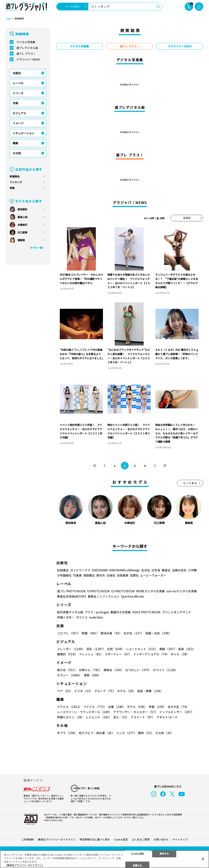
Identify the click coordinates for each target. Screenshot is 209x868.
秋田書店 (63, 571)
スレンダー (71, 649)
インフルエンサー (177, 712)
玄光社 (146, 571)
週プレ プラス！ (26, 54)
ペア (65, 691)
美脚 (168, 649)
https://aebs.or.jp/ (53, 820)
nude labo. (96, 618)
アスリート (143, 718)
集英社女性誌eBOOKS (72, 597)
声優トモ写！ (66, 618)
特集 (12, 188)
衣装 (15, 103)
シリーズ (18, 93)
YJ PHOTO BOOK (98, 592)
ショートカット (142, 649)
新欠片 (101, 576)
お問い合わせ (161, 839)
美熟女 (114, 670)
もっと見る (190, 484)
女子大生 (178, 707)
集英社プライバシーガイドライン (57, 839)
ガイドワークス (80, 571)
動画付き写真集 (121, 613)
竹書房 (77, 576)
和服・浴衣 (158, 634)
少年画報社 (64, 576)
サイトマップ (180, 839)
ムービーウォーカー (153, 576)
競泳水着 (111, 634)
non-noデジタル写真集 (182, 592)
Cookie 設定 (121, 839)
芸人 (121, 718)
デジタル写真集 (26, 42)
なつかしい (138, 670)
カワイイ (165, 670)
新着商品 (15, 176)
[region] (104, 859)
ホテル (126, 691)
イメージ (18, 123)
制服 (90, 634)
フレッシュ (91, 655)
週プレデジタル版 (27, 48)
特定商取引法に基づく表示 (95, 839)
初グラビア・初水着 (97, 733)
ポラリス (82, 618)
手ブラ (67, 733)
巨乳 (96, 649)
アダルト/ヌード (167, 718)
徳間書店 (89, 576)
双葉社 (134, 576)
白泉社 (111, 576)
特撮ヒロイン (71, 718)
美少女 (67, 670)
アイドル (95, 707)
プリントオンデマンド (177, 613)
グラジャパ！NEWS (28, 59)
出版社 (17, 73)
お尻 (116, 649)
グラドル (70, 707)
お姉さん (90, 670)
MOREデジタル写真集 (151, 592)
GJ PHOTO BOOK (123, 592)
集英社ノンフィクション (104, 597)
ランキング (16, 182)
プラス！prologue (97, 613)
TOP (8, 19)
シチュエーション (24, 133)
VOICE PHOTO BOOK (146, 613)
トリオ (83, 691)
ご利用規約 (28, 839)
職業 (15, 143)
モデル (137, 707)
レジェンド (99, 718)
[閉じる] (203, 859)
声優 (157, 707)
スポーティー (118, 655)
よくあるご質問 (141, 839)
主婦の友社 (179, 571)
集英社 (166, 571)
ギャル (180, 655)
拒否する (164, 853)
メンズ (126, 733)
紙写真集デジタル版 (70, 613)
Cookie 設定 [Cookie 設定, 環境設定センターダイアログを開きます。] (137, 853)
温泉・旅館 (150, 691)
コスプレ (69, 634)
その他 (17, 153)
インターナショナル (151, 655)
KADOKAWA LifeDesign (125, 571)
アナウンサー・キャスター (135, 712)
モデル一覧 (36, 248)
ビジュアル (19, 113)
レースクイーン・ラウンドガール (84, 712)
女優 (117, 707)
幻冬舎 (156, 571)
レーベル (18, 83)
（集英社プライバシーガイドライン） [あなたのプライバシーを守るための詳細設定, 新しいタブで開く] (24, 865)
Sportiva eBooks (133, 597)
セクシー (70, 676)
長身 (187, 649)
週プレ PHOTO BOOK (71, 592)
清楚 (92, 676)
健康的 (67, 655)
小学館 (192, 571)
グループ (105, 691)
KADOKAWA (100, 571)
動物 (146, 733)
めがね (134, 634)
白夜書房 (123, 576)
